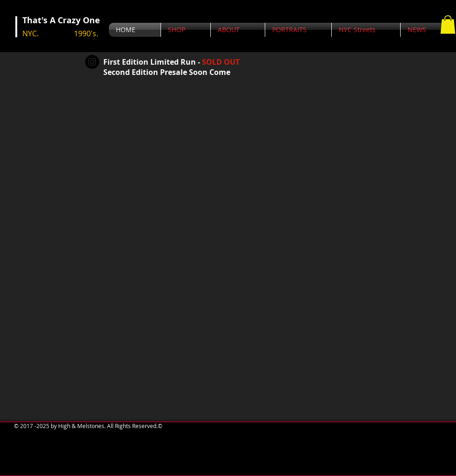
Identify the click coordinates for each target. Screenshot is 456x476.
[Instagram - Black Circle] (92, 62)
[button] (448, 24)
